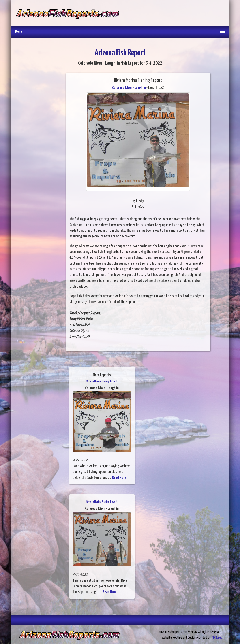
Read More (119, 478)
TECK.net (217, 638)
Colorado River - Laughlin (129, 88)
